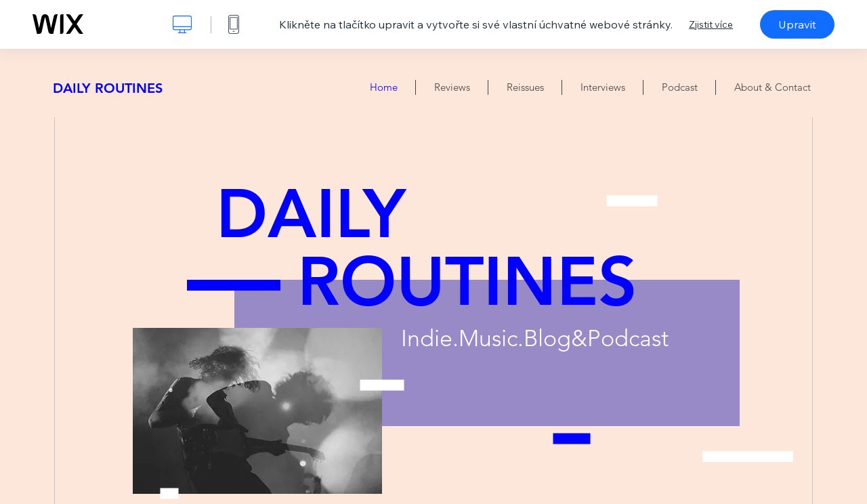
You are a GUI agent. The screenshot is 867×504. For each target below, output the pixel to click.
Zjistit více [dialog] (711, 24)
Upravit (797, 24)
